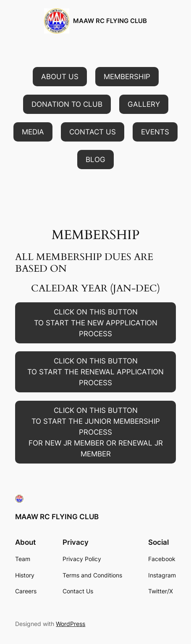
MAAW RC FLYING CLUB (110, 21)
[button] (60, 77)
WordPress (71, 624)
